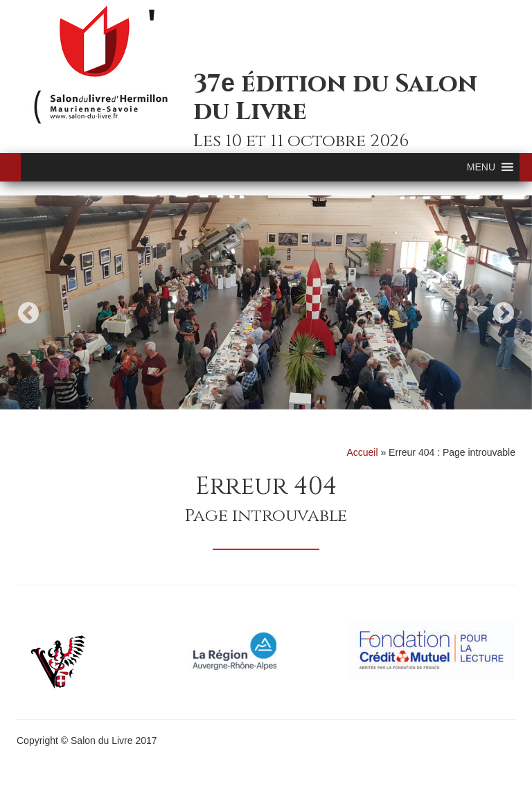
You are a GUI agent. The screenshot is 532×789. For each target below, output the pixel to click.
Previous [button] (28, 313)
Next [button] (504, 313)
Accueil (362, 452)
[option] (266, 302)
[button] (481, 167)
